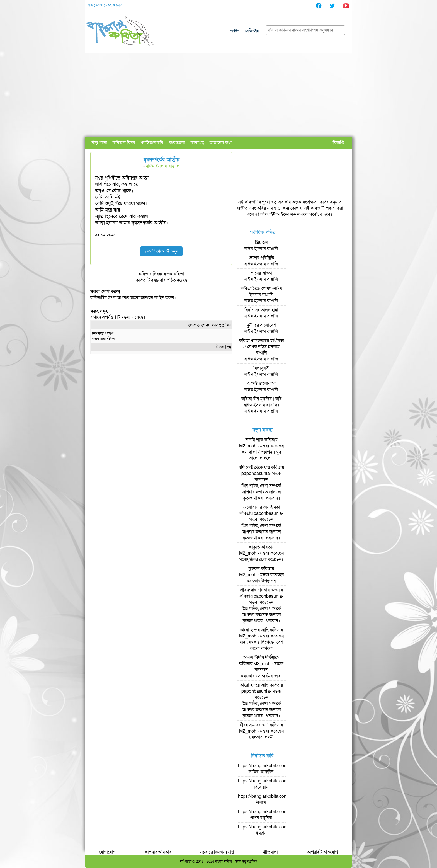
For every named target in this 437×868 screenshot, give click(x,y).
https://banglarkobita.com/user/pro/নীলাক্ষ (272, 799)
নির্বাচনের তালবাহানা (261, 310)
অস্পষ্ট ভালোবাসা (261, 384)
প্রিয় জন (261, 243)
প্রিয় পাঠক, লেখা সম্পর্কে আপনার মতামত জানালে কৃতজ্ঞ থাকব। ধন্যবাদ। (261, 492)
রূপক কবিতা (174, 274)
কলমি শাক (254, 440)
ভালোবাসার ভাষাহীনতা (261, 507)
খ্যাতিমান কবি (152, 143)
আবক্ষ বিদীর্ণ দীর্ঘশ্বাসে (261, 658)
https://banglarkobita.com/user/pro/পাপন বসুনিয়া (272, 815)
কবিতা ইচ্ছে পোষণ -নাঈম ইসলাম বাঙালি (261, 292)
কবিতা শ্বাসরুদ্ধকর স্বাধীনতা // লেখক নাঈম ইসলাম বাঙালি (261, 347)
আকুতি (254, 547)
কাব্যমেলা (177, 143)
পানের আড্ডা (261, 273)
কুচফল (254, 569)
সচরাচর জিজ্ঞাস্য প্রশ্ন (217, 852)
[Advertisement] (219, 95)
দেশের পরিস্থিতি (261, 258)
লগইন (235, 31)
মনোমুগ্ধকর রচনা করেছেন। (261, 559)
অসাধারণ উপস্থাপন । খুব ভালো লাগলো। (261, 455)
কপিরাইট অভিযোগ (322, 852)
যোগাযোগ (107, 852)
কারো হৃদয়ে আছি (254, 630)
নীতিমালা (270, 852)
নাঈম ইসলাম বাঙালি (163, 166)
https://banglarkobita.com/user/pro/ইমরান (272, 830)
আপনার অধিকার (158, 852)
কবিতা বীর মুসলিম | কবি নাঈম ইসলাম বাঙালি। (261, 402)
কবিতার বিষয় (124, 143)
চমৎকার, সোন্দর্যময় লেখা (261, 676)
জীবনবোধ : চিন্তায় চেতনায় (261, 590)
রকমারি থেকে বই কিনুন (161, 251)
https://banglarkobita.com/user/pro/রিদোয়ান (272, 784)
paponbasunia (256, 474)
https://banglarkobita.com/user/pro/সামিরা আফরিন (272, 769)
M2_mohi (248, 446)
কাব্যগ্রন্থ (197, 143)
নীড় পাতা (99, 143)
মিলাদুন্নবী (261, 368)
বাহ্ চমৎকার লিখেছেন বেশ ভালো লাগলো (261, 645)
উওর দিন (224, 347)
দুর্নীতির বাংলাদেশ (261, 325)
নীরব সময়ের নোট (254, 725)
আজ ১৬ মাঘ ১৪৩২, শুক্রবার (105, 5)
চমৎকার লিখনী (261, 737)
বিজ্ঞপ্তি (338, 143)
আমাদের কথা (221, 143)
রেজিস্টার (252, 31)
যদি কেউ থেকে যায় (254, 467)
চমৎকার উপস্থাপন (261, 581)
